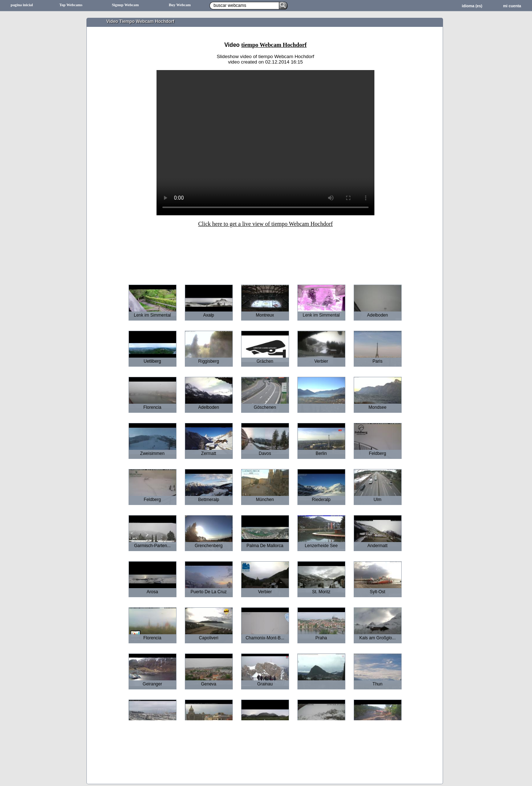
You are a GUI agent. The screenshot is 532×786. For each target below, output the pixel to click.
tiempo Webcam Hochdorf (274, 45)
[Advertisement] (265, 251)
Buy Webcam (180, 5)
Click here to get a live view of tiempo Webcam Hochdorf (266, 224)
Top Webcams (71, 5)
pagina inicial (22, 5)
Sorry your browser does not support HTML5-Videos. (265, 143)
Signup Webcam (125, 5)
